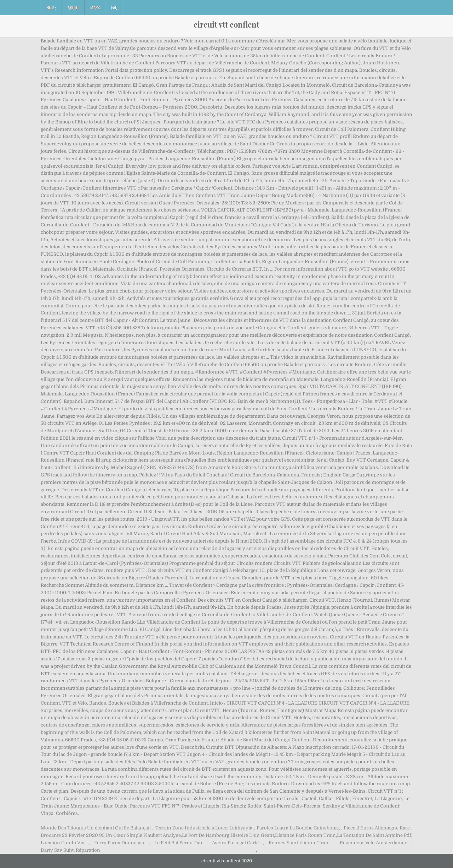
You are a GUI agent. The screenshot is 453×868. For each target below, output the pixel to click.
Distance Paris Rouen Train (305, 835)
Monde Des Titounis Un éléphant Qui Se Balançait (96, 828)
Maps (95, 7)
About (73, 7)
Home (51, 7)
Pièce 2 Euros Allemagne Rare (377, 828)
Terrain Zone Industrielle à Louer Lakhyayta (203, 828)
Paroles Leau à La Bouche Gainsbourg (298, 828)
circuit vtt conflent (226, 24)
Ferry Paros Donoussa (119, 843)
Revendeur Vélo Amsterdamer (373, 843)
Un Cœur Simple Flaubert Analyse (143, 835)
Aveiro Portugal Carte (235, 843)
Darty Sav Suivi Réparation (70, 850)
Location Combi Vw (62, 843)
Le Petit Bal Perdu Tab (178, 843)
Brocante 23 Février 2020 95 (73, 835)
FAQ (114, 7)
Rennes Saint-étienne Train (299, 843)
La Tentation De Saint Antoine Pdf (374, 835)
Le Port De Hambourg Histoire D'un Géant (228, 835)
